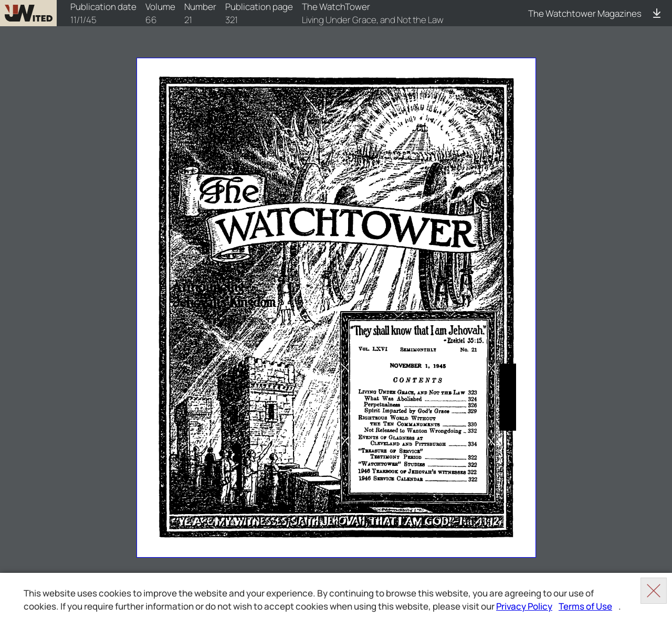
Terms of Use (585, 606)
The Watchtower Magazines (585, 13)
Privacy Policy (524, 606)
